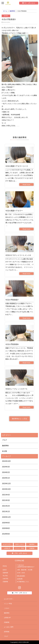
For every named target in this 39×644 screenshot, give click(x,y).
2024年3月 (6, 467)
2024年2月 (6, 472)
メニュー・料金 (19, 548)
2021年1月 (6, 512)
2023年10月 (6, 489)
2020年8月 (6, 528)
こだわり (7, 608)
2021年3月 (6, 500)
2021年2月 (6, 506)
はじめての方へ (7, 544)
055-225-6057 (21, 576)
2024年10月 (6, 461)
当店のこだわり (19, 544)
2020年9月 (6, 523)
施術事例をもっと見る (19, 419)
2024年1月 (6, 478)
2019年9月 (6, 534)
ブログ (4, 440)
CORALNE (19, 561)
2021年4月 (6, 495)
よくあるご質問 (9, 627)
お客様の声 (7, 548)
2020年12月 (6, 517)
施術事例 (6, 16)
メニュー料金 (8, 604)
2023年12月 (6, 484)
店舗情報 (32, 548)
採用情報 (7, 632)
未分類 (4, 451)
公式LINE (20, 579)
